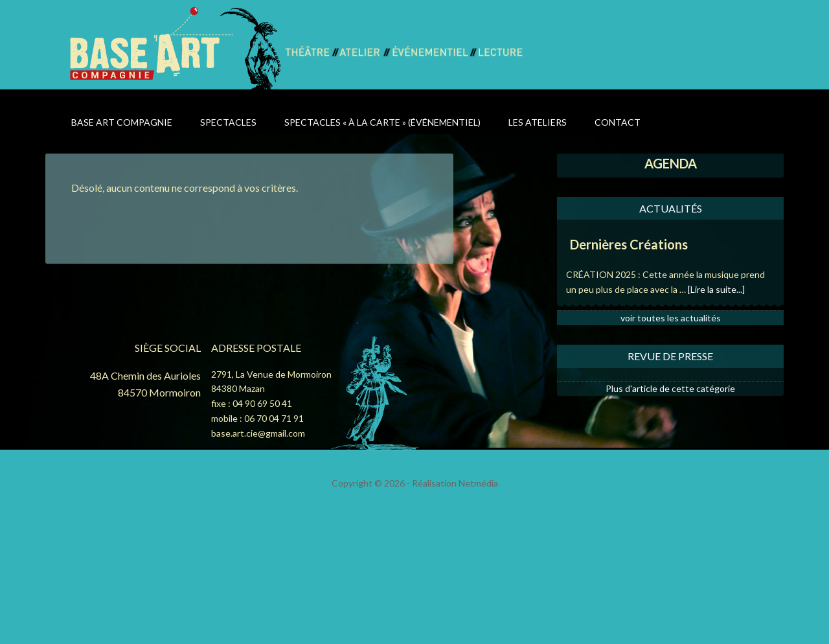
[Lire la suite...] (716, 289)
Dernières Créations (629, 244)
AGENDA (671, 163)
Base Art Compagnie (176, 47)
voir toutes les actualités (671, 318)
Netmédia (478, 483)
